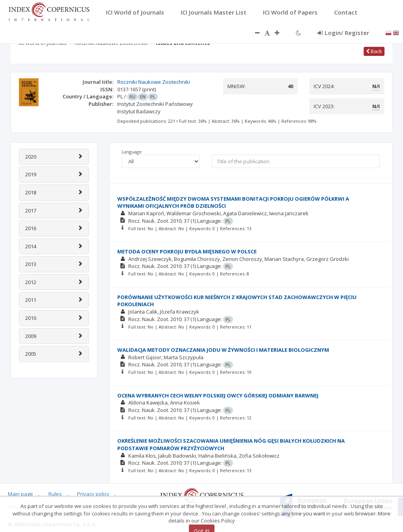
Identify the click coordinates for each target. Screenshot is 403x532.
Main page (20, 494)
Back (374, 51)
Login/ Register (343, 33)
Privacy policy (93, 494)
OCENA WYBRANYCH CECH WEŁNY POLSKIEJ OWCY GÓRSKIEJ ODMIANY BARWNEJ (218, 395)
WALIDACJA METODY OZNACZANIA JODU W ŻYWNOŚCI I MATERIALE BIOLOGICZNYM (223, 350)
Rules (55, 494)
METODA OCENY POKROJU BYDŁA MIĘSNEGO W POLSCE (187, 251)
